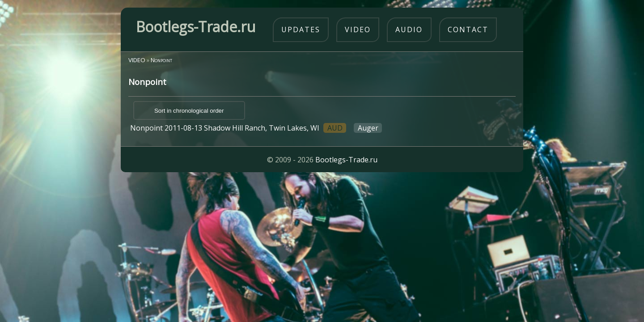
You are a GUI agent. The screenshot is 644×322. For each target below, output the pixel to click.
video (358, 30)
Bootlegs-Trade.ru (346, 160)
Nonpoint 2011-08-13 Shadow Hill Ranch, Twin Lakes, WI (256, 128)
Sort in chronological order (189, 111)
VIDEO (137, 60)
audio (409, 30)
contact (468, 30)
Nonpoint (161, 60)
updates (301, 30)
